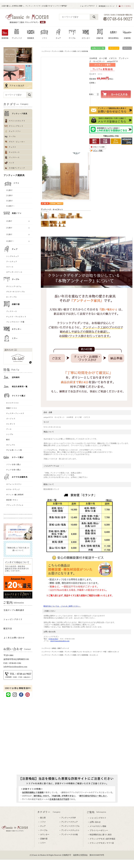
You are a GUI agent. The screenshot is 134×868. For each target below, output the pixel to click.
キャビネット (94, 655)
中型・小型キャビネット (111, 652)
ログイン (127, 48)
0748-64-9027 (54, 639)
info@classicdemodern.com (60, 641)
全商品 (54, 648)
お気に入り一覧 (98, 48)
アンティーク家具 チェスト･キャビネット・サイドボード (83, 652)
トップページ (46, 51)
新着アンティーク (63, 648)
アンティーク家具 (57, 51)
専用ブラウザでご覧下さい (67, 837)
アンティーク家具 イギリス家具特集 (76, 51)
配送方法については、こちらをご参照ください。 (62, 606)
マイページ (114, 48)
